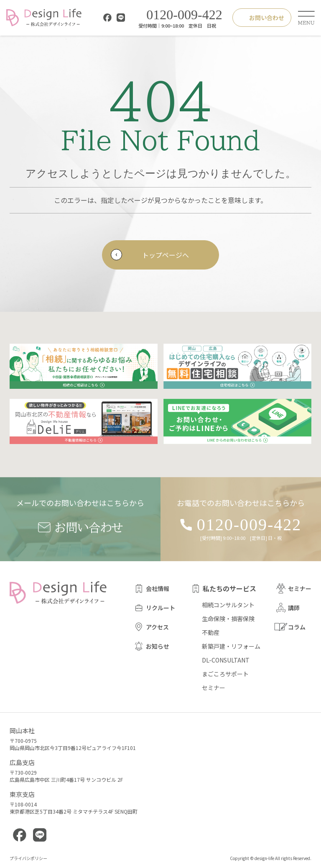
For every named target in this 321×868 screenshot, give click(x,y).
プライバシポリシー (28, 858)
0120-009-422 (178, 15)
